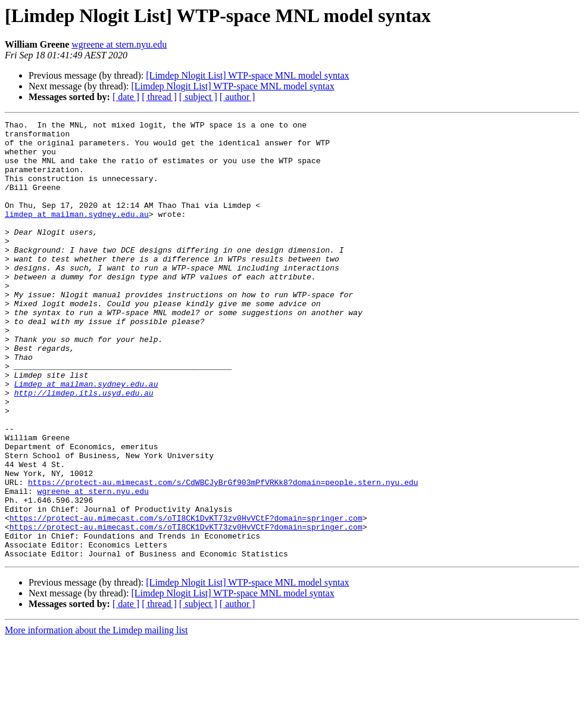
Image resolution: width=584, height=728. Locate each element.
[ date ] (126, 97)
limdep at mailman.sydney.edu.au (77, 234)
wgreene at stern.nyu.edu (119, 44)
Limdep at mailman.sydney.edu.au (86, 437)
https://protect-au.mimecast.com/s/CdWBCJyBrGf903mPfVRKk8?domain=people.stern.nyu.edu (223, 555)
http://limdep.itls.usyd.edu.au (84, 448)
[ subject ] (198, 97)
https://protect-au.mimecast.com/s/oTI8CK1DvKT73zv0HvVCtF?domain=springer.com (186, 598)
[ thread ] (159, 97)
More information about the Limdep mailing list (96, 718)
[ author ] (238, 97)
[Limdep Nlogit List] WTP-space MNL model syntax (247, 75)
